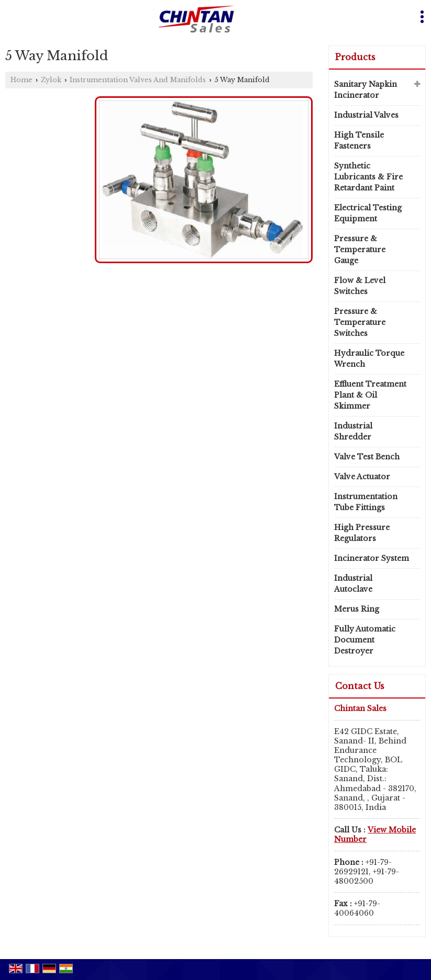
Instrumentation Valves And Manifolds (138, 80)
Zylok (51, 80)
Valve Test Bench (367, 457)
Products (355, 57)
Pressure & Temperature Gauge (360, 250)
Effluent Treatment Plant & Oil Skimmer (370, 395)
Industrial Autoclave (353, 584)
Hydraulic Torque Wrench (369, 359)
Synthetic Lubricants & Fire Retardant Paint (368, 177)
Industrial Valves (366, 115)
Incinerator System (372, 558)
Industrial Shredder (353, 431)
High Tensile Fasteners (359, 140)
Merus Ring (357, 609)
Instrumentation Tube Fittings (366, 502)
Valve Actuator (362, 477)
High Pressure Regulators (362, 533)
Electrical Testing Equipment (368, 213)
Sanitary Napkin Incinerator (366, 90)
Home (21, 80)
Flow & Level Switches (360, 286)
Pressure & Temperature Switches (360, 322)
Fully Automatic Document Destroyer (365, 640)
